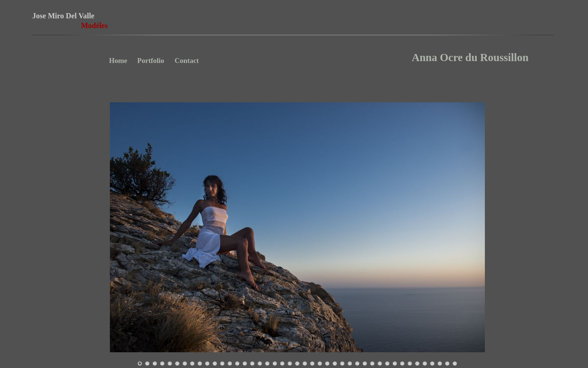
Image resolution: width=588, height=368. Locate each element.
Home (118, 61)
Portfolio (151, 61)
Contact (187, 61)
